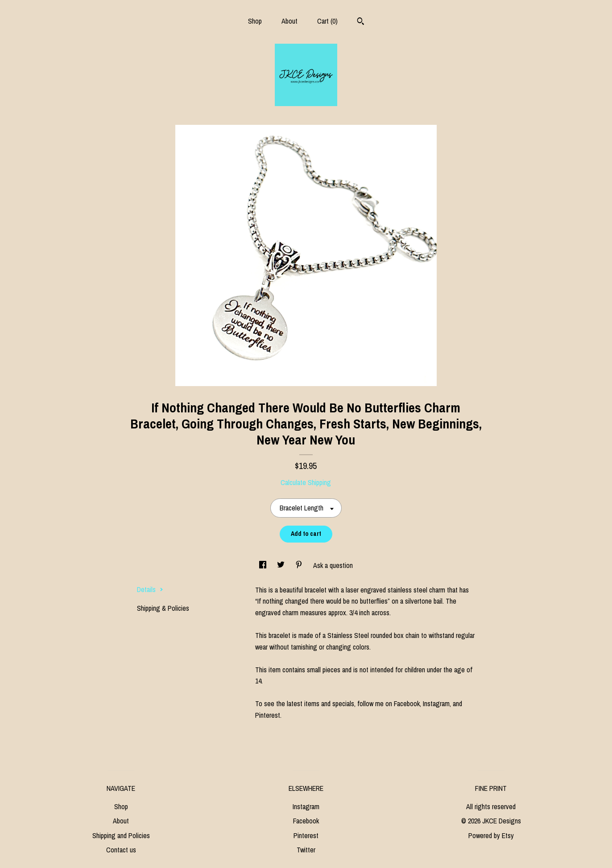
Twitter (306, 850)
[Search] (361, 22)
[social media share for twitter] (282, 565)
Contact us (121, 850)
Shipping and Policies (121, 835)
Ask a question (333, 565)
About (289, 21)
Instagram (306, 806)
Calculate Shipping (306, 482)
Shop (255, 21)
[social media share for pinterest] (300, 565)
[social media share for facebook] (264, 565)
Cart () (327, 21)
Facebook (306, 821)
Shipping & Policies (163, 608)
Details (150, 589)
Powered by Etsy (491, 835)
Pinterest (306, 835)
